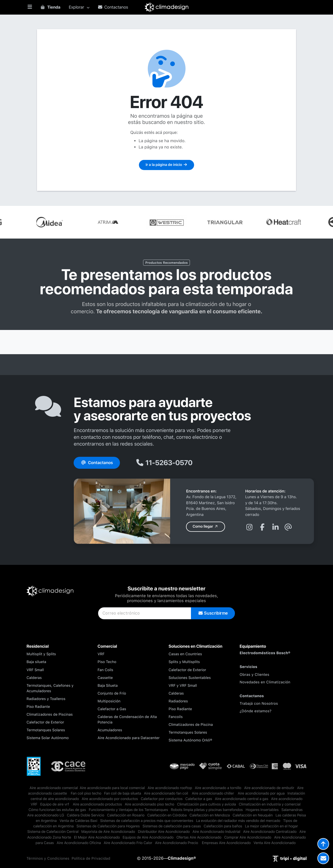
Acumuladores (110, 730)
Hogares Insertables (262, 810)
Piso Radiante (38, 707)
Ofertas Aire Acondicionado (199, 838)
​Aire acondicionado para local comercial (112, 788)
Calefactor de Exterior (45, 722)
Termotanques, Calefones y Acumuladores (50, 688)
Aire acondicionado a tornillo (218, 788)
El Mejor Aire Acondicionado (97, 838)
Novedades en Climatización (265, 682)
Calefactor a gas (199, 799)
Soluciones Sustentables (190, 678)
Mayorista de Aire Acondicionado (108, 832)
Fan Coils (105, 670)
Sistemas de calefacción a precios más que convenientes (147, 821)
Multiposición (109, 701)
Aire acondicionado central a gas (242, 799)
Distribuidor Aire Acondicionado (164, 832)
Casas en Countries (185, 654)
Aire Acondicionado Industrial (216, 832)
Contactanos (113, 7)
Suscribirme (213, 613)
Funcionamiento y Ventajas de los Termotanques (128, 810)
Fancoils (176, 717)
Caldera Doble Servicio (85, 815)
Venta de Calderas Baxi (78, 821)
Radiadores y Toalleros (46, 699)
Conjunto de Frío (112, 694)
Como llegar (206, 527)
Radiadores (178, 701)
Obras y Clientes (254, 675)
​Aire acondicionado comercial (54, 788)
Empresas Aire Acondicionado (226, 843)
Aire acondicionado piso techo (149, 804)
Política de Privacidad (91, 859)
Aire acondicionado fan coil (166, 794)
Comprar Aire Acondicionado (248, 838)
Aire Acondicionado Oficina (79, 843)
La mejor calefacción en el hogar (272, 826)
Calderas (34, 678)
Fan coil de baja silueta (123, 794)
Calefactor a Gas (112, 709)
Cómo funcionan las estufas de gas (57, 810)
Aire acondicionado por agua (262, 794)
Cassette (105, 678)
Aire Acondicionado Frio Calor (128, 843)
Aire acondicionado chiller (213, 794)
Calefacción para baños (223, 826)
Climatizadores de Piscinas (50, 715)
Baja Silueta (108, 686)
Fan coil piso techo (86, 794)
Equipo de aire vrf (55, 804)
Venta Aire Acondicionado (274, 843)
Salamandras (292, 810)
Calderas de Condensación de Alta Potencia (127, 720)
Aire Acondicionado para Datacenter (129, 738)
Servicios (248, 667)
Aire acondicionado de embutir (269, 788)
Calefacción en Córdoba (167, 815)
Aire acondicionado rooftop (170, 788)
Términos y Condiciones (48, 859)
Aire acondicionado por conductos (110, 799)
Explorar (79, 7)
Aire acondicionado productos (97, 804)
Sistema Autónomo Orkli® (190, 740)
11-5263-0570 (164, 463)
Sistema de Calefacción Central (53, 832)
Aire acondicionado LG (46, 815)
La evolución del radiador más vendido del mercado (238, 821)
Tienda (50, 7)
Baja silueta (36, 662)
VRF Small (35, 670)
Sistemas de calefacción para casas (172, 826)
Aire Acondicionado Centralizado (270, 832)
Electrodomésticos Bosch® (265, 653)
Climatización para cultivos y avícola (206, 804)
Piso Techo (107, 662)
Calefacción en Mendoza (210, 815)
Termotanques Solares (46, 730)
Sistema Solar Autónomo (48, 738)
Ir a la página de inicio (166, 165)
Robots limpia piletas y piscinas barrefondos (207, 810)
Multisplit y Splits (41, 654)
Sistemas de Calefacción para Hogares (108, 826)
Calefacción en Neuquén (253, 815)
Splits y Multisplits (184, 662)
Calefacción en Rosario (126, 815)
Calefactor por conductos (162, 799)
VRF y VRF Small (183, 686)
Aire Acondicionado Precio (177, 843)
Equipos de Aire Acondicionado (148, 838)
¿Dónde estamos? (255, 711)
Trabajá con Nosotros (259, 704)
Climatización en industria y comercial (270, 804)
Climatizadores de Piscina (191, 725)
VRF (101, 654)
